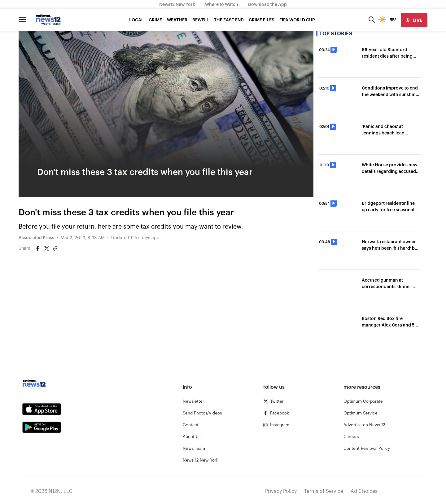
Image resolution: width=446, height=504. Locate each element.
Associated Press (36, 238)
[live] (414, 20)
